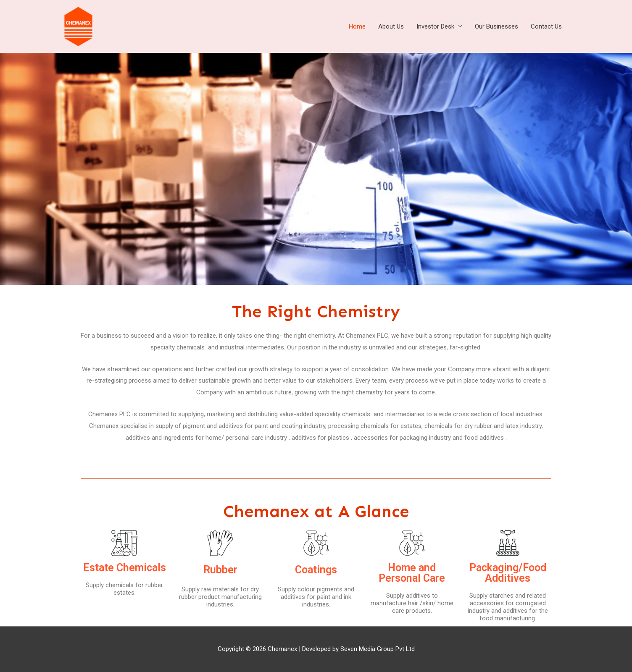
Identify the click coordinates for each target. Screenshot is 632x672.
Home (357, 26)
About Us (391, 26)
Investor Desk (435, 26)
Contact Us (546, 26)
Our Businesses (496, 26)
